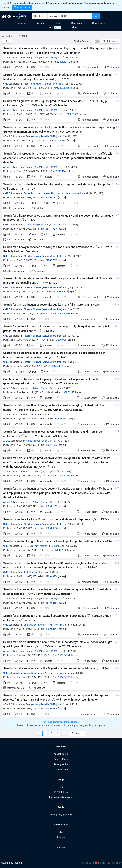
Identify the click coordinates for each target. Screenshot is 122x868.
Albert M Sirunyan (33, 256)
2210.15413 (62, 171)
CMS (6, 84)
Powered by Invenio (11, 863)
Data (50, 27)
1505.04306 (52, 709)
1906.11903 (64, 314)
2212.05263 (61, 141)
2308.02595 (72, 114)
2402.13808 (64, 88)
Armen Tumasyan (32, 193)
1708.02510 (61, 550)
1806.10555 (64, 476)
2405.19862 (64, 62)
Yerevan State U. (74, 193)
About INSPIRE (61, 754)
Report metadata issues (61, 797)
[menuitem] (116, 16)
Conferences (99, 23)
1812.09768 (61, 340)
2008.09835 (62, 292)
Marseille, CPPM (48, 58)
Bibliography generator (61, 815)
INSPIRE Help (61, 792)
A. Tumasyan (30, 225)
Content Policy (61, 759)
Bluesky (61, 837)
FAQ (61, 787)
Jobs (58, 23)
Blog (61, 832)
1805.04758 (52, 528)
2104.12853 (52, 260)
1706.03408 (52, 576)
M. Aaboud (31, 415)
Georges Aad (32, 58)
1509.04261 (64, 655)
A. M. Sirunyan (31, 546)
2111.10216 (52, 229)
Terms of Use (61, 770)
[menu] (111, 16)
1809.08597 (57, 366)
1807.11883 (52, 445)
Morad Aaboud (33, 388)
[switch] (96, 41)
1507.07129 (64, 677)
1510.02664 (52, 603)
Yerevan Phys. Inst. (53, 84)
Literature (21, 23)
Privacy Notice (61, 764)
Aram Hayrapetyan (33, 84)
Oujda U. (46, 388)
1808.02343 (68, 392)
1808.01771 (63, 419)
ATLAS (7, 58)
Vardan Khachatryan (34, 625)
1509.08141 (52, 629)
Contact (61, 848)
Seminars (77, 23)
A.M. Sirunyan (31, 572)
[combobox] (70, 16)
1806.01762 (52, 506)
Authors (41, 23)
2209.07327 (52, 198)
